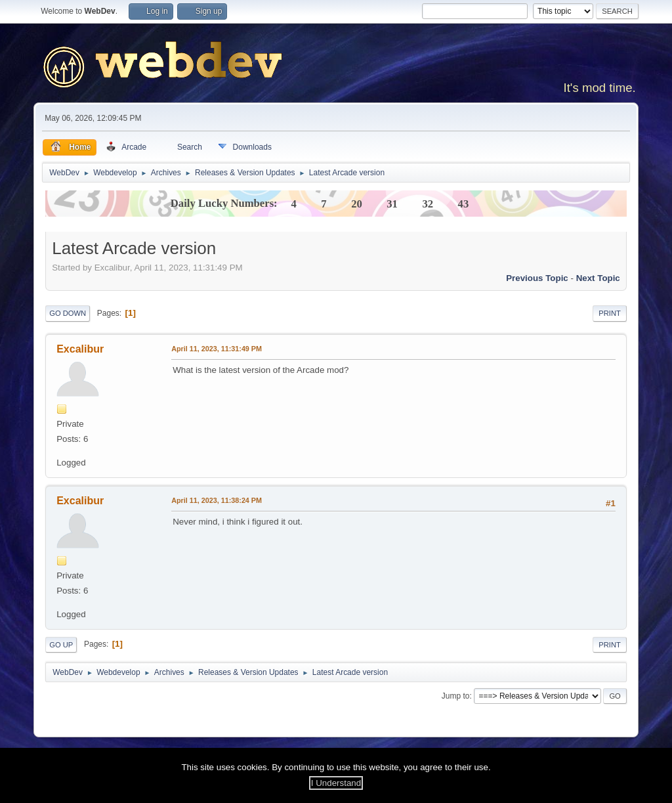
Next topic (598, 278)
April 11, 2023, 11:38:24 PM (217, 500)
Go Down (68, 313)
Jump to (456, 696)
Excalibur (80, 349)
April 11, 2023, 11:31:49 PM (217, 349)
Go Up (61, 645)
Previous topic (537, 278)
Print (610, 313)
